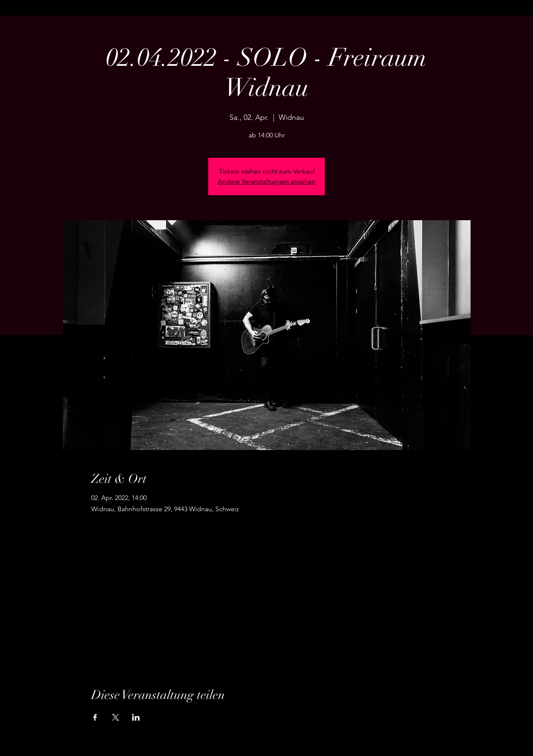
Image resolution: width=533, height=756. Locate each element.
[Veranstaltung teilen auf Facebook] (95, 717)
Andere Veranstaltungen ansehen (267, 181)
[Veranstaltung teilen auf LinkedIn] (136, 717)
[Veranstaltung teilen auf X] (116, 717)
